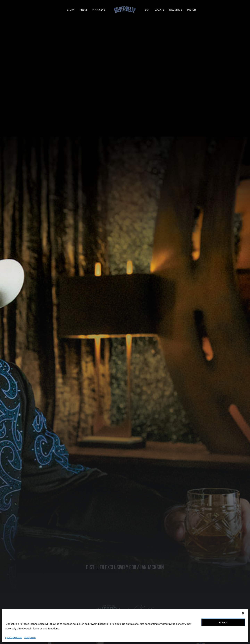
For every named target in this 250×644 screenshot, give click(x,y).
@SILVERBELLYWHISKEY (125, 428)
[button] (243, 613)
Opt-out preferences (14, 638)
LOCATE (159, 10)
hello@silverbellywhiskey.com (153, 585)
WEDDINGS (176, 10)
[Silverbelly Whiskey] (125, 10)
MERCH (192, 10)
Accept (223, 623)
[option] (37, 375)
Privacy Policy (30, 638)
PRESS (84, 10)
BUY (147, 10)
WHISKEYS (99, 10)
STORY (71, 10)
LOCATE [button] (97, 585)
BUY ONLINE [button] (49, 226)
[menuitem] (71, 10)
